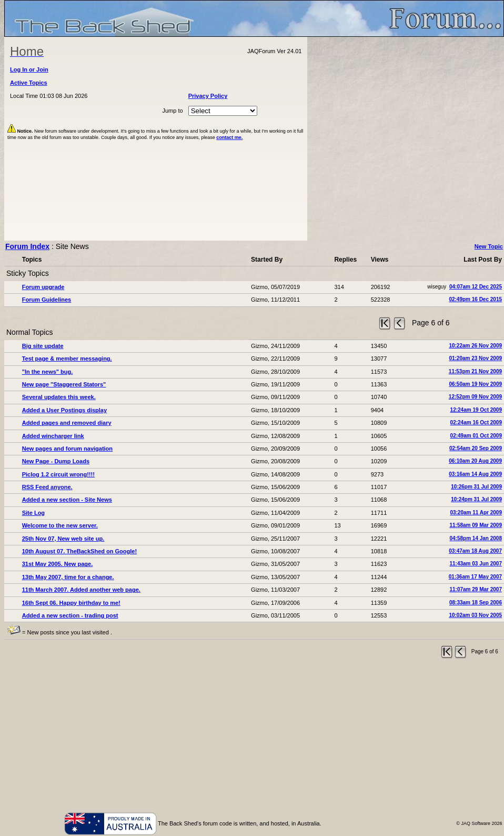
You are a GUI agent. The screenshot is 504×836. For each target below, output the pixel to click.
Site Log (33, 513)
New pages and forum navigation (67, 449)
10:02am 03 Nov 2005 (475, 615)
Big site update (43, 346)
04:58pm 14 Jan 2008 (476, 538)
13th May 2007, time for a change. (68, 577)
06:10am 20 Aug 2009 (475, 461)
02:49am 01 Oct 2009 (476, 436)
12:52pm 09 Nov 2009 (475, 397)
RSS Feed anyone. (47, 487)
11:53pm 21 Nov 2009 (475, 371)
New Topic (489, 246)
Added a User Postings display (64, 410)
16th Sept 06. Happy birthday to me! (71, 603)
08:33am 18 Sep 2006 (476, 603)
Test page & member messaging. (67, 359)
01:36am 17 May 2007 (475, 577)
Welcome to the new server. (60, 525)
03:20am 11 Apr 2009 (476, 512)
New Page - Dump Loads (56, 461)
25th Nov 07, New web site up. (63, 539)
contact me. (229, 137)
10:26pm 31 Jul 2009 (476, 487)
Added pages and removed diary (67, 423)
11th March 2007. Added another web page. (81, 590)
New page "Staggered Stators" (64, 384)
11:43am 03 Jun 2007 (476, 564)
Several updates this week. (59, 397)
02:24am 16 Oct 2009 (476, 422)
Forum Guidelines (47, 300)
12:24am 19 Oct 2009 (476, 410)
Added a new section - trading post (70, 615)
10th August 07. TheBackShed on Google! (79, 551)
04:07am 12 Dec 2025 (476, 287)
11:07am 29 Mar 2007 (476, 589)
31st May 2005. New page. (58, 564)
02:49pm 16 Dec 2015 (475, 299)
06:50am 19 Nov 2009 (475, 384)
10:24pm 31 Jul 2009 (476, 499)
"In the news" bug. (48, 372)
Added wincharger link (53, 436)
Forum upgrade (43, 287)
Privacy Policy (208, 96)
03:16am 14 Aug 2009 (475, 474)
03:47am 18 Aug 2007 (475, 551)
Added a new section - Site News (67, 500)
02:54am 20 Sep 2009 (476, 448)
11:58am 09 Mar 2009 (476, 525)
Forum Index (27, 246)
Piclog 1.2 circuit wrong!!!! (58, 474)
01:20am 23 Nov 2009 (475, 358)
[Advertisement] (254, 738)
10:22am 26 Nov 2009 (475, 346)
